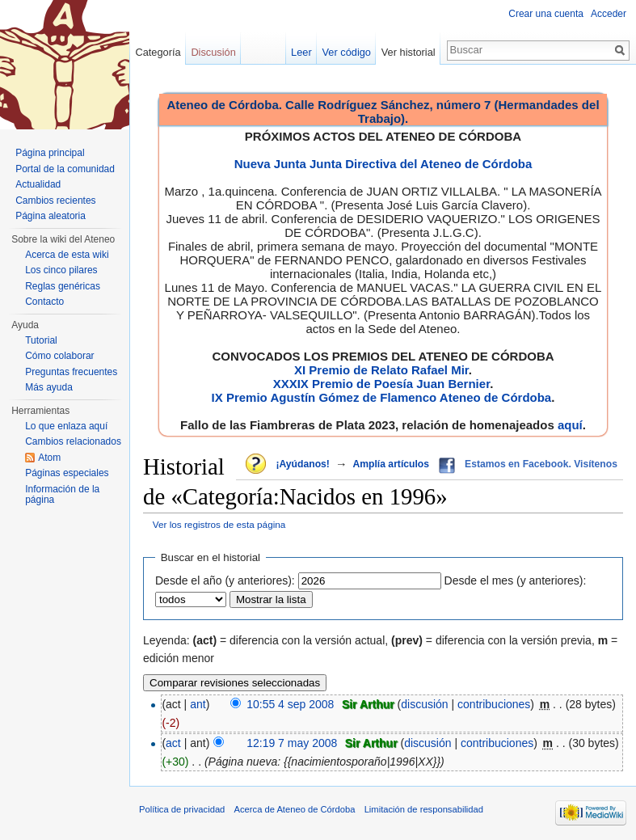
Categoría (158, 52)
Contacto (44, 302)
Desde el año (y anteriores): (225, 580)
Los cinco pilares (61, 270)
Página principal (50, 153)
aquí (570, 425)
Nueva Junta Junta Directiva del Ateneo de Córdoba (383, 164)
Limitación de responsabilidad (424, 809)
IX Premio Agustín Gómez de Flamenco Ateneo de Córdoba (382, 397)
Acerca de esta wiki (67, 255)
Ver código (347, 52)
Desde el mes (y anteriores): (516, 580)
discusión (424, 704)
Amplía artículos (391, 464)
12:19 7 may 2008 (292, 743)
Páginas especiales (67, 473)
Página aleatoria (51, 216)
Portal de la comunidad (65, 169)
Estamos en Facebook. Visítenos (541, 464)
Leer (301, 52)
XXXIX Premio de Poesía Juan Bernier (381, 384)
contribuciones (494, 704)
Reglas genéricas (63, 286)
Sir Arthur (368, 704)
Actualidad (38, 184)
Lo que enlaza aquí (66, 426)
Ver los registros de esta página (219, 524)
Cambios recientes (55, 201)
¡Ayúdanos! (302, 464)
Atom (49, 458)
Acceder (609, 14)
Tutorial (41, 340)
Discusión (213, 52)
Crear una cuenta (546, 14)
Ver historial (409, 52)
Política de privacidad (182, 809)
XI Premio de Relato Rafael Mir (381, 370)
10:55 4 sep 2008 (290, 704)
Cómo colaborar (59, 356)
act (173, 743)
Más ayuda (49, 387)
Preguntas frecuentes (71, 372)
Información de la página (62, 495)
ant (198, 704)
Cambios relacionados (73, 441)
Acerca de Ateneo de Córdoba (295, 809)
